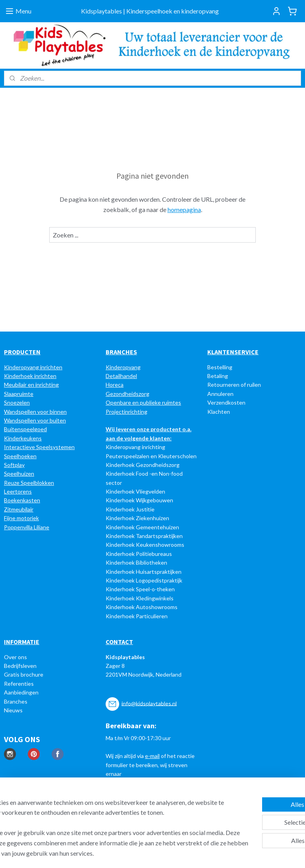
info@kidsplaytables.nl (149, 703)
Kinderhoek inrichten (30, 376)
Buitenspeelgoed (25, 429)
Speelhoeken (20, 456)
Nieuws (13, 710)
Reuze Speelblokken (29, 483)
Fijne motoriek (21, 518)
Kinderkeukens (23, 438)
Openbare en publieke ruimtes (143, 402)
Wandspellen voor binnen (35, 412)
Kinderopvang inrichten (33, 367)
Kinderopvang (123, 367)
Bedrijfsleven (20, 666)
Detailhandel (121, 376)
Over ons (15, 657)
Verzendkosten (226, 402)
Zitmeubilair (19, 509)
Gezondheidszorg (127, 394)
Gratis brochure (24, 674)
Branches (16, 701)
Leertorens (18, 491)
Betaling (218, 376)
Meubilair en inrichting (31, 385)
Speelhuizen (19, 474)
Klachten (219, 412)
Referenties (19, 684)
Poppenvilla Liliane (27, 527)
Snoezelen (17, 402)
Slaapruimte (19, 394)
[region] (100, 818)
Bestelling (220, 367)
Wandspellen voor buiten (35, 420)
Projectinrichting (126, 412)
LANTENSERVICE (235, 352)
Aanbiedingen (21, 692)
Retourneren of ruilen (234, 385)
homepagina (184, 209)
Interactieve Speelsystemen (39, 447)
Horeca (115, 385)
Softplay (14, 465)
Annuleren (220, 394)
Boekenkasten (22, 500)
